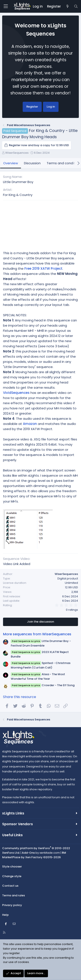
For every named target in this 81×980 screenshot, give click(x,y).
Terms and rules (13, 895)
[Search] (76, 6)
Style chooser (12, 867)
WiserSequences (17, 153)
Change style (12, 876)
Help (5, 915)
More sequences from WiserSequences (37, 634)
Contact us (10, 886)
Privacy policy (12, 905)
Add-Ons (28, 853)
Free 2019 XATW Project (43, 268)
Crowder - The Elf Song (43, 685)
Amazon (30, 424)
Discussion (32, 163)
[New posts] (67, 6)
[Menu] (6, 6)
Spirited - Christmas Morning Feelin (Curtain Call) (41, 665)
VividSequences (16, 393)
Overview (11, 163)
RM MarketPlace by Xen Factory (34, 855)
